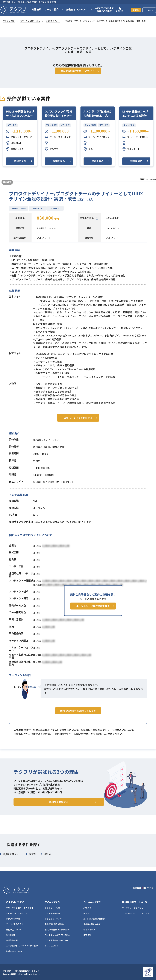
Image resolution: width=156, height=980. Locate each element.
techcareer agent (14, 951)
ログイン (149, 12)
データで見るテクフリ (16, 924)
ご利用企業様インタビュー (56, 940)
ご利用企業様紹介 (52, 913)
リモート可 (12, 129)
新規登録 (134, 12)
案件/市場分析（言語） (55, 924)
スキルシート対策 (52, 908)
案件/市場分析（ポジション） (58, 930)
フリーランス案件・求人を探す (20, 908)
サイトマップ (89, 930)
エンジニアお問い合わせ (94, 919)
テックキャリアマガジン (133, 908)
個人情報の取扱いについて (27, 971)
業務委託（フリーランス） (51, 233)
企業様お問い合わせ (92, 924)
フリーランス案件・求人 (30, 21)
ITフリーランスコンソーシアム (136, 913)
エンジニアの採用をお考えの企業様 (101, 11)
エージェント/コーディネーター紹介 (22, 946)
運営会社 (87, 935)
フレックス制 (52, 129)
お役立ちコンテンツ (53, 919)
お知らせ (87, 908)
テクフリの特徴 (13, 919)
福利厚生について (14, 930)
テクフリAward (52, 946)
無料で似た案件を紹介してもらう (78, 721)
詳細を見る (20, 166)
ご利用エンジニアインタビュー (58, 935)
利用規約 (7, 971)
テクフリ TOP (9, 21)
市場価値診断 (12, 940)
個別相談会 (11, 935)
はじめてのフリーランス (17, 913)
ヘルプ (86, 913)
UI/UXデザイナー (53, 21)
